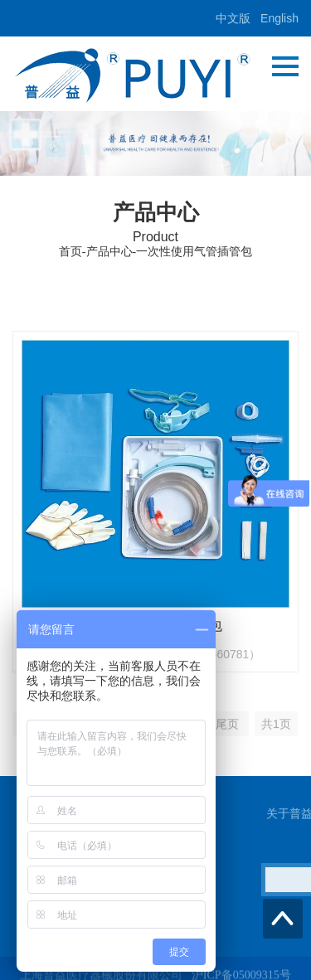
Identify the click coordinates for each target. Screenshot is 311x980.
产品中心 (109, 252)
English (279, 18)
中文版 (233, 18)
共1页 (276, 731)
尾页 (227, 731)
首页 (70, 252)
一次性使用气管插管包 (194, 252)
